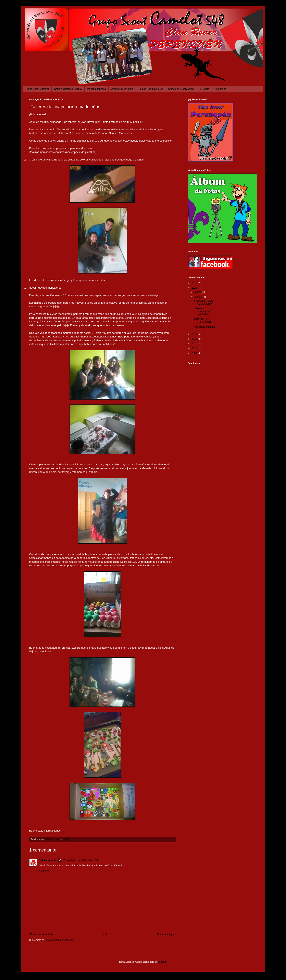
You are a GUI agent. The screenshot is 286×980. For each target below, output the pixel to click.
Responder (45, 871)
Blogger (163, 962)
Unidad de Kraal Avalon (181, 89)
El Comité (204, 89)
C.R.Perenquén (48, 860)
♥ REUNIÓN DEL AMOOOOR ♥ (203, 302)
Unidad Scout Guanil (122, 89)
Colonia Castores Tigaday (68, 89)
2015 (195, 283)
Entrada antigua (166, 934)
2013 (195, 334)
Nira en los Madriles (204, 327)
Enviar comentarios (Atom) (59, 940)
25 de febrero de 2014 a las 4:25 (80, 860)
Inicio (105, 934)
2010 (195, 348)
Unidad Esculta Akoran (151, 89)
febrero (198, 297)
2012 (195, 339)
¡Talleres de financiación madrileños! (202, 311)
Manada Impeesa (96, 89)
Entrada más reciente (42, 934)
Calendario (220, 89)
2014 (195, 288)
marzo (198, 292)
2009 (195, 353)
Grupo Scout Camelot (37, 89)
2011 (195, 344)
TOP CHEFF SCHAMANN (202, 321)
